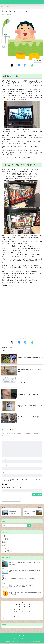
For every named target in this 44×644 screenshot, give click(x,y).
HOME (22, 637)
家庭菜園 (7, 540)
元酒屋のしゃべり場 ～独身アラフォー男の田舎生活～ (22, 2)
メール (4, 466)
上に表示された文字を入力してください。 (13, 488)
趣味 (5, 546)
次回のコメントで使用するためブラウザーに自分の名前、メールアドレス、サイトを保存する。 (23, 480)
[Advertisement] (14, 300)
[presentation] (11, 500)
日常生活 (10, 351)
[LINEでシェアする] (32, 66)
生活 (11, 348)
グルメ (7, 549)
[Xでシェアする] (12, 66)
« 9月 (3, 620)
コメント (5, 440)
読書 (5, 543)
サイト (4, 473)
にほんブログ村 (9, 286)
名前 (4, 460)
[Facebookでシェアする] (19, 66)
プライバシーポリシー (26, 640)
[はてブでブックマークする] (25, 66)
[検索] (29, 526)
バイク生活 (8, 552)
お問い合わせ (16, 640)
